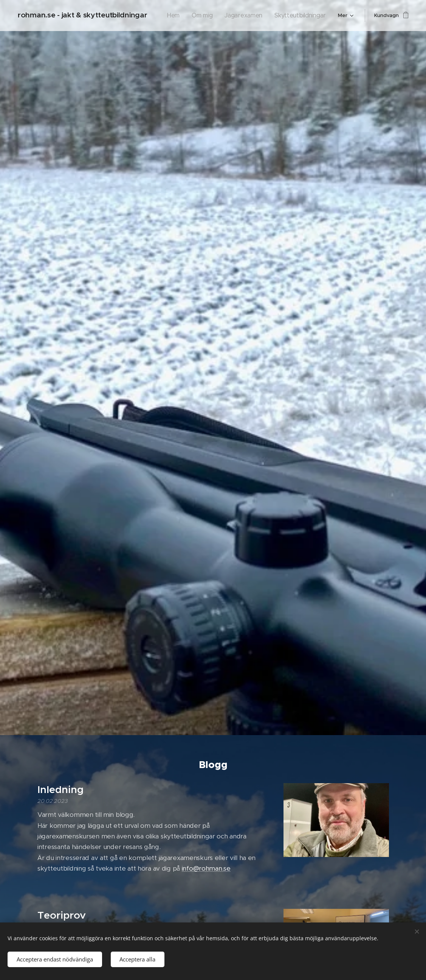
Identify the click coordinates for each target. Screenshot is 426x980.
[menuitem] (187, 16)
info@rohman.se (206, 868)
